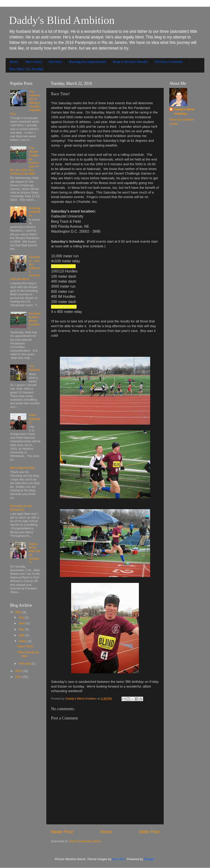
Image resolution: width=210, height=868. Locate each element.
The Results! (34, 368)
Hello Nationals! (34, 419)
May (22, 629)
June (22, 623)
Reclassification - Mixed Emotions (34, 321)
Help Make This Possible (26, 69)
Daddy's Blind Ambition (62, 20)
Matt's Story (33, 62)
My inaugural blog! (23, 468)
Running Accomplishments (87, 62)
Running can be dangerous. (21, 508)
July (22, 617)
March (23, 641)
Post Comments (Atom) (85, 841)
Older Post (149, 832)
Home (14, 62)
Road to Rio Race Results (130, 62)
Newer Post (62, 832)
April (22, 635)
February (25, 663)
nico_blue (119, 859)
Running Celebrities (34, 212)
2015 (19, 671)
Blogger (149, 859)
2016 (19, 612)
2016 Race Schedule (168, 62)
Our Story (56, 62)
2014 (19, 677)
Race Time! (26, 646)
